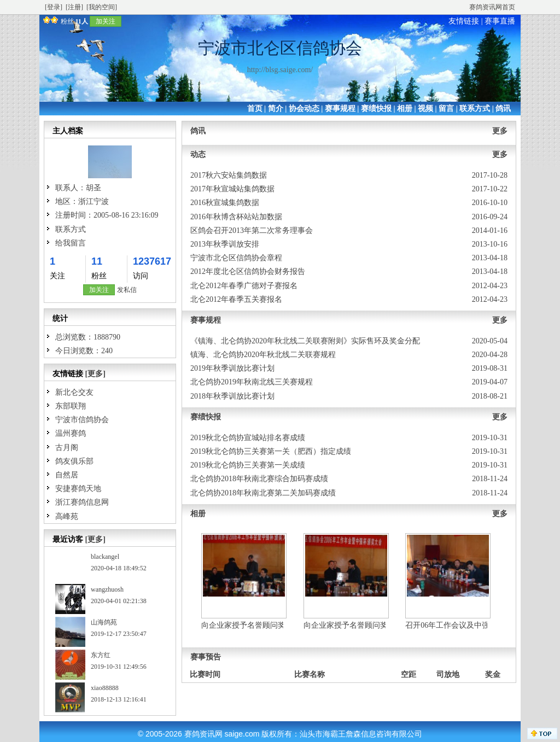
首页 (255, 109)
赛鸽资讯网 (203, 734)
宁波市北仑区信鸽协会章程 (236, 258)
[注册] (74, 7)
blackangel (105, 557)
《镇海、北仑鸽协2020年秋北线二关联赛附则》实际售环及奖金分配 (305, 341)
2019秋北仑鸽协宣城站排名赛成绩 (248, 438)
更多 (500, 131)
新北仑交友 (74, 392)
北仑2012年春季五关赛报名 (236, 299)
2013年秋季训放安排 (225, 244)
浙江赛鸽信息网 (82, 502)
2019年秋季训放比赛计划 (232, 368)
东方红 (101, 655)
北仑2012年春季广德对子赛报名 (244, 286)
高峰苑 (67, 516)
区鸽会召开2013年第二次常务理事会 (252, 230)
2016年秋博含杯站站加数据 (236, 217)
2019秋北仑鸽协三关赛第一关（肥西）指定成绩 (271, 451)
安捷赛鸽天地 (78, 489)
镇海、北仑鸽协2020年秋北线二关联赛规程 (263, 355)
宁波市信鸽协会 (82, 420)
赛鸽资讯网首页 (492, 7)
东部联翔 (71, 406)
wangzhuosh (107, 589)
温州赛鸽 (71, 433)
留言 (446, 109)
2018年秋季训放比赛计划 (232, 396)
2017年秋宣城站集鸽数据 (232, 189)
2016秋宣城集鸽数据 (225, 203)
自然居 (67, 475)
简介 (276, 109)
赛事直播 (500, 21)
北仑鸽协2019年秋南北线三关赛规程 (252, 382)
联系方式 (475, 109)
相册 (405, 109)
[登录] (54, 7)
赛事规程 (340, 109)
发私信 (127, 290)
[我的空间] (102, 7)
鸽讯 (503, 109)
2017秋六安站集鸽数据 (229, 175)
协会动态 (304, 109)
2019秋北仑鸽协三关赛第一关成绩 (248, 465)
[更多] (95, 374)
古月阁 (67, 448)
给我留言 (71, 243)
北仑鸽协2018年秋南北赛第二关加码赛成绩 (263, 493)
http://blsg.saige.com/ (280, 70)
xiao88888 (105, 688)
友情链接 (464, 21)
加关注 (106, 21)
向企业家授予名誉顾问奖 (346, 625)
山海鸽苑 (104, 622)
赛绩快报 (376, 109)
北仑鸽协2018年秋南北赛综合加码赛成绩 (259, 479)
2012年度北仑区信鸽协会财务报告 (248, 271)
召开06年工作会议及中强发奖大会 (463, 625)
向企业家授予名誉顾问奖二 (247, 625)
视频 (425, 109)
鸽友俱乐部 (74, 461)
